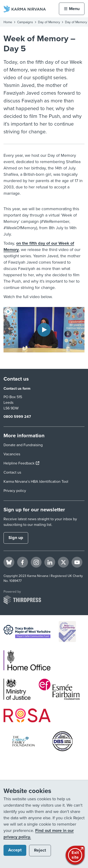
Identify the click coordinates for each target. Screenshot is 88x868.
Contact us (12, 472)
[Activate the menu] (72, 9)
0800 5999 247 (17, 417)
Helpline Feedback (21, 463)
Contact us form (17, 389)
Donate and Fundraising (23, 445)
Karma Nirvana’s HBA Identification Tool (36, 482)
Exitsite (76, 855)
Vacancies (12, 454)
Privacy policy (15, 491)
